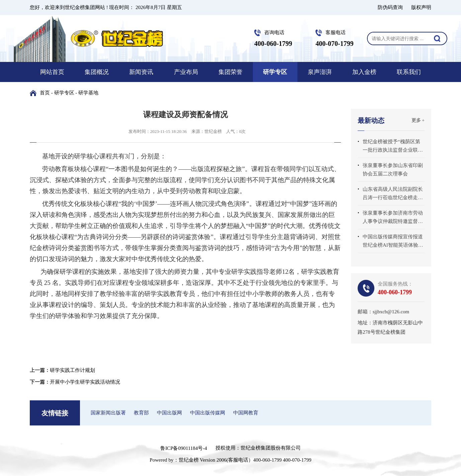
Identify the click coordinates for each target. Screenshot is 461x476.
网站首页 (52, 72)
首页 (45, 93)
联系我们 (409, 72)
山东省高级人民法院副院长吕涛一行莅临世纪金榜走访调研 (393, 194)
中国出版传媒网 (208, 413)
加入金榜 (364, 72)
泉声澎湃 (320, 72)
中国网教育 (246, 413)
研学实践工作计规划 (72, 370)
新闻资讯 (141, 72)
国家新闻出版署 (108, 413)
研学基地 (88, 93)
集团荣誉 (230, 72)
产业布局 (186, 72)
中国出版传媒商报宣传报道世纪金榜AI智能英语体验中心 (393, 242)
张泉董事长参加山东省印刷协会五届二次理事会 (393, 170)
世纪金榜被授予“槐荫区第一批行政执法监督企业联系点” (393, 147)
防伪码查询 (390, 7)
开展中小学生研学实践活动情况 (85, 382)
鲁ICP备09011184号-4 (184, 448)
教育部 (141, 413)
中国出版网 (169, 413)
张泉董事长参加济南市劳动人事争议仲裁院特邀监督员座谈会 (393, 218)
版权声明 (421, 7)
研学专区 (275, 72)
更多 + (418, 120)
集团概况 (97, 72)
